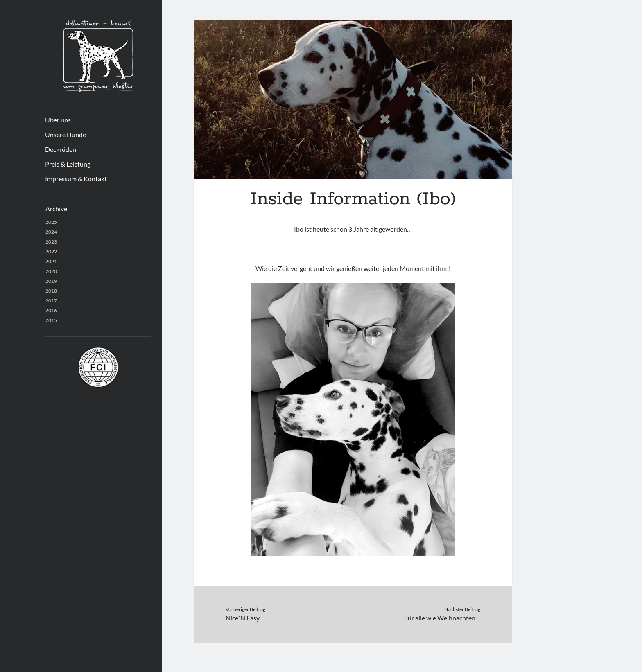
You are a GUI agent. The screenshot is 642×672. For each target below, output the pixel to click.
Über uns (58, 120)
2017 (51, 301)
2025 (51, 222)
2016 (51, 310)
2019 (51, 281)
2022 (51, 251)
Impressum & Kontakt (76, 179)
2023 (51, 242)
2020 (51, 271)
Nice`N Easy (243, 618)
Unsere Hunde (66, 134)
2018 (51, 291)
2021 (51, 261)
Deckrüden (61, 149)
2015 (51, 320)
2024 (51, 232)
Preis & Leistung (68, 164)
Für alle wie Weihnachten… (442, 618)
